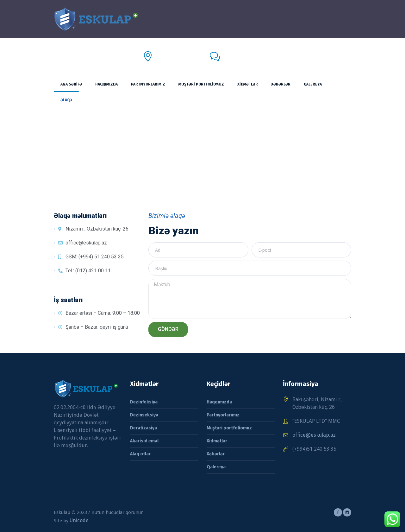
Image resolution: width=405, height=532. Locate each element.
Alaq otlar (140, 454)
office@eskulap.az (244, 61)
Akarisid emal (144, 441)
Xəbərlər (216, 454)
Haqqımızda (219, 402)
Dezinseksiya (144, 415)
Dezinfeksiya (144, 402)
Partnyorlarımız (223, 415)
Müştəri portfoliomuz (229, 428)
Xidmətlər (217, 441)
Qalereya (216, 467)
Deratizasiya (143, 428)
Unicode (79, 520)
